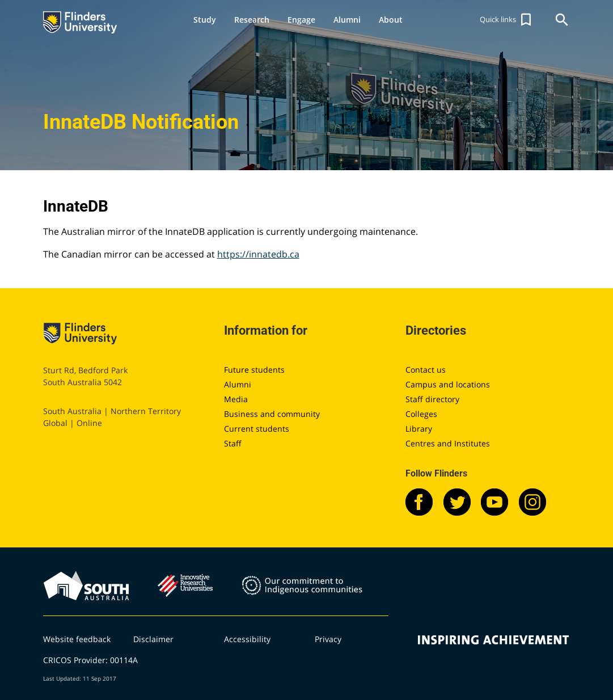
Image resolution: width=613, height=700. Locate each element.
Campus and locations (448, 384)
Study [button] (205, 20)
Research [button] (252, 20)
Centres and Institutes (448, 443)
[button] (507, 20)
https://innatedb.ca (258, 254)
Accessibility (247, 639)
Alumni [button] (347, 20)
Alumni (238, 384)
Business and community (272, 414)
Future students (254, 370)
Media (236, 399)
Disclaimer (153, 639)
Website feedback (77, 639)
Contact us (426, 370)
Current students (257, 429)
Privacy (328, 639)
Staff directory (432, 399)
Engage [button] (301, 20)
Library (419, 429)
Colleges (421, 414)
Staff (233, 443)
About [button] (391, 20)
